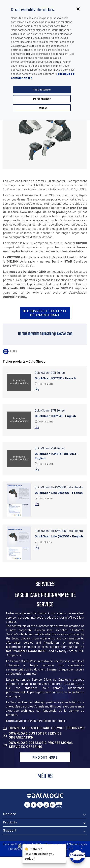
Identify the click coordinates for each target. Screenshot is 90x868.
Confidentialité (19, 849)
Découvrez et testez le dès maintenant (45, 313)
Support (10, 830)
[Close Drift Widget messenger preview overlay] (20, 846)
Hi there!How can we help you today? (40, 853)
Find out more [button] (45, 757)
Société (10, 814)
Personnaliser (42, 99)
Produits (10, 822)
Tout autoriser (42, 89)
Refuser (42, 108)
